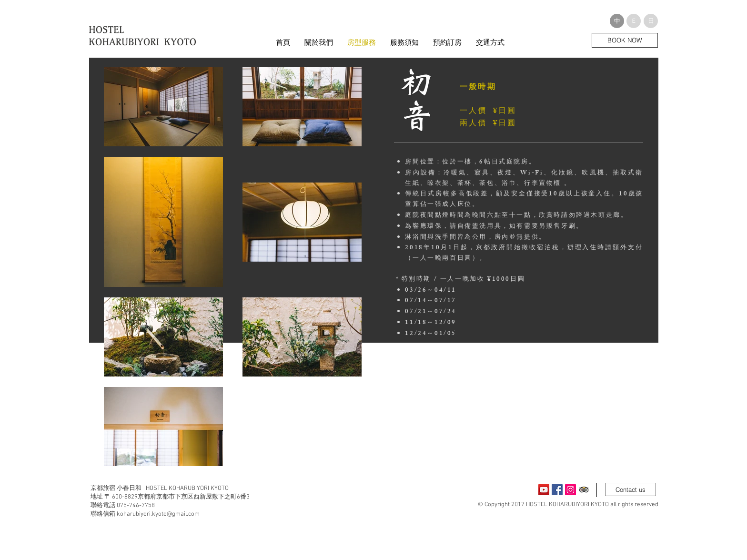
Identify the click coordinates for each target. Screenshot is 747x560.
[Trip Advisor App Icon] (584, 490)
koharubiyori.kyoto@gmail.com (158, 514)
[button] (617, 21)
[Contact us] (631, 489)
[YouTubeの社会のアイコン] (544, 490)
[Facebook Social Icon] (557, 490)
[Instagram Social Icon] (570, 490)
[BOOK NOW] (625, 40)
